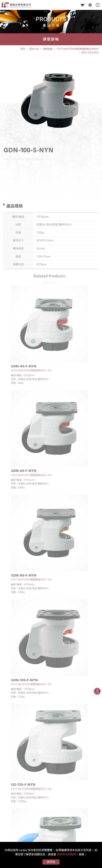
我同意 (51, 862)
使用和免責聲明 (66, 854)
